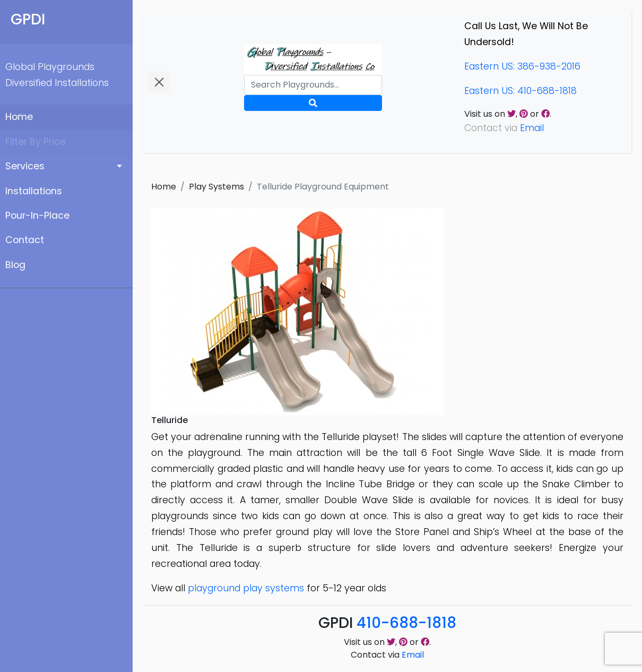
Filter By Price (36, 142)
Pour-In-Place (37, 216)
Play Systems (216, 187)
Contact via (387, 655)
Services (25, 166)
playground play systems (246, 588)
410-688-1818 (406, 623)
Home (19, 117)
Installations (34, 191)
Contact (25, 240)
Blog (15, 265)
